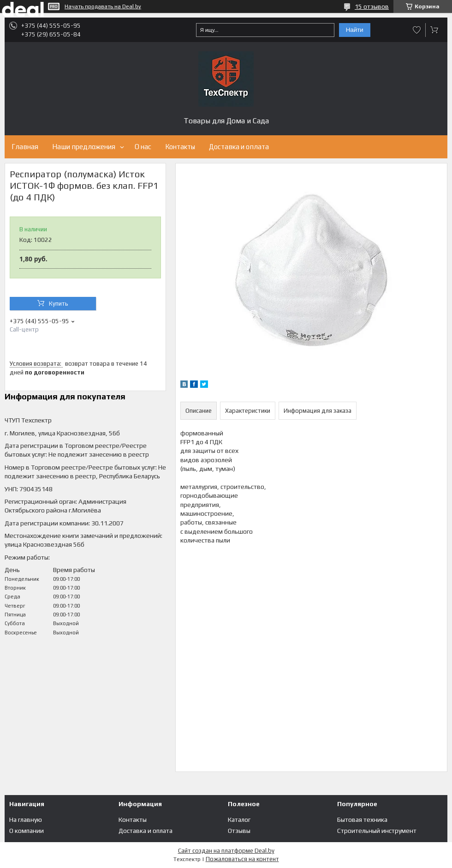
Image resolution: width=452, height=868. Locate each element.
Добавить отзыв (417, 30)
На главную (26, 820)
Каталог (239, 820)
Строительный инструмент (377, 831)
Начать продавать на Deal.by (103, 6)
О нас (143, 147)
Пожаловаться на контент (242, 859)
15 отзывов (372, 6)
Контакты (180, 147)
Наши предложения (84, 147)
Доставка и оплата (239, 147)
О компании (27, 831)
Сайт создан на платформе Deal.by (226, 851)
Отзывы (239, 831)
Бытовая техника (362, 820)
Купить (59, 304)
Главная (25, 147)
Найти (355, 30)
